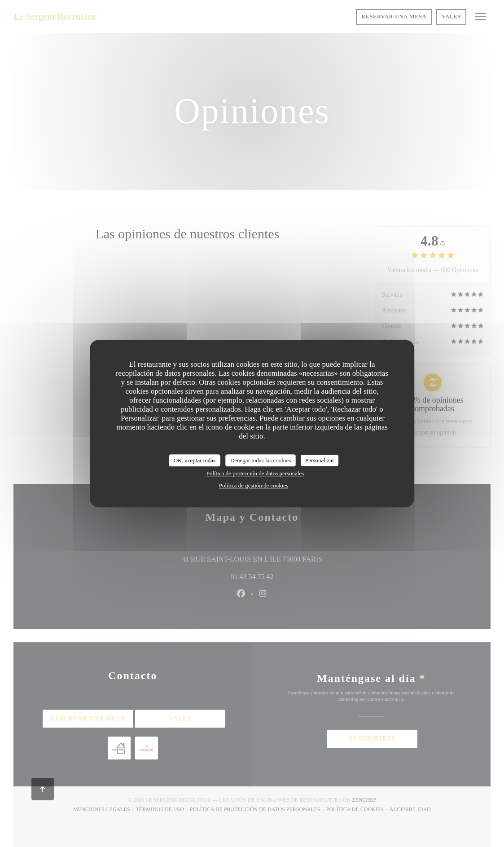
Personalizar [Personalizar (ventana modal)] (320, 460)
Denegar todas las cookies (261, 460)
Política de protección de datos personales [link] (255, 473)
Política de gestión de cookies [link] (254, 485)
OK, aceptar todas (195, 460)
